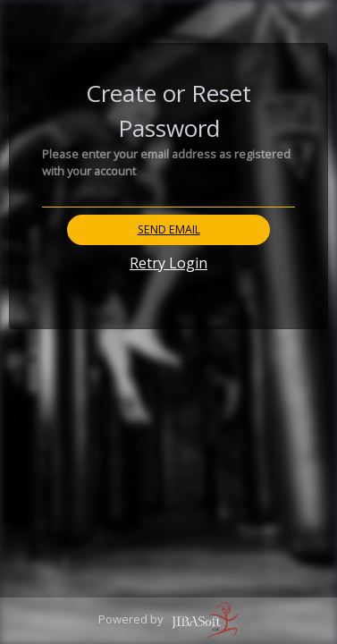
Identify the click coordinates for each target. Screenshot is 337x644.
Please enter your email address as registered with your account (166, 162)
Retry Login (168, 263)
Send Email (169, 229)
